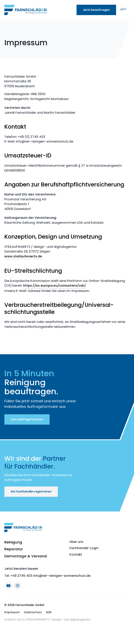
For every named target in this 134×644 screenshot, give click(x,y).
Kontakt (76, 555)
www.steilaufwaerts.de (23, 256)
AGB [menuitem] (49, 612)
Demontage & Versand (26, 556)
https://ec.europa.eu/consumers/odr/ (55, 286)
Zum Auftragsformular (27, 419)
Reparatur (14, 549)
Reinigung (13, 542)
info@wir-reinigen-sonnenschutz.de (62, 576)
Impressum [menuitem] (12, 612)
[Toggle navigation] (123, 10)
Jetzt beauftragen (96, 10)
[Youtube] (8, 586)
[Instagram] (18, 586)
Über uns (76, 542)
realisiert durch (48, 619)
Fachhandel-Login (84, 548)
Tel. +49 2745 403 (18, 576)
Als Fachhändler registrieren (31, 491)
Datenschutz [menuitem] (33, 612)
